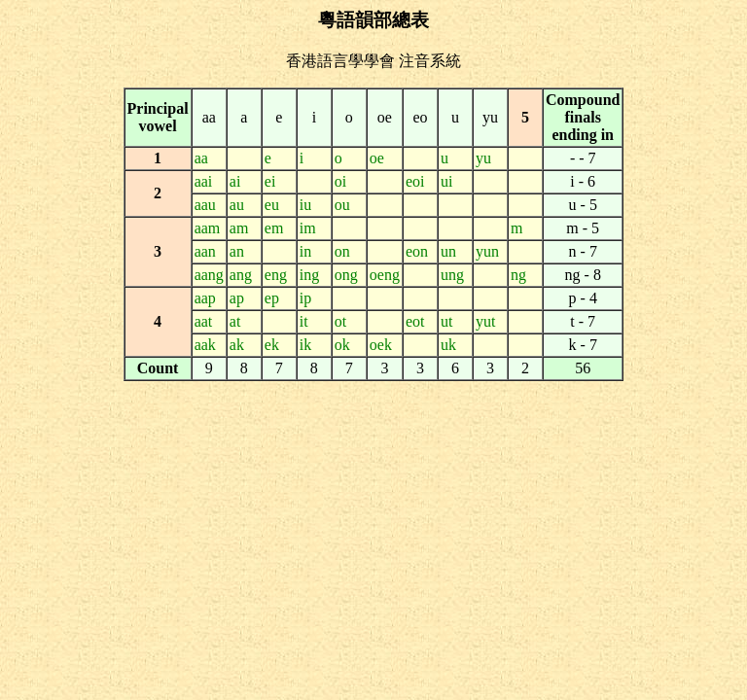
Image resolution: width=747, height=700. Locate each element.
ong (346, 275)
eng (276, 275)
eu (272, 205)
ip (305, 298)
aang (209, 275)
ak (237, 345)
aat (204, 321)
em (274, 228)
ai (235, 181)
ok (342, 345)
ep (272, 298)
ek (272, 345)
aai (204, 181)
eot (415, 321)
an (237, 251)
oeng (385, 275)
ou (342, 205)
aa (201, 158)
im (308, 228)
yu (483, 158)
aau (205, 205)
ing (309, 275)
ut (446, 321)
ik (305, 345)
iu (305, 205)
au (237, 205)
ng (518, 275)
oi (340, 181)
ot (340, 321)
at (235, 321)
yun (487, 251)
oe (377, 158)
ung (452, 275)
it (304, 321)
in (305, 251)
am (239, 228)
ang (241, 275)
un (448, 251)
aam (208, 228)
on (342, 251)
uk (448, 345)
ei (270, 181)
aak (205, 345)
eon (417, 251)
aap (205, 298)
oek (381, 345)
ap (237, 298)
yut (485, 321)
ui (446, 181)
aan (205, 251)
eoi (415, 181)
